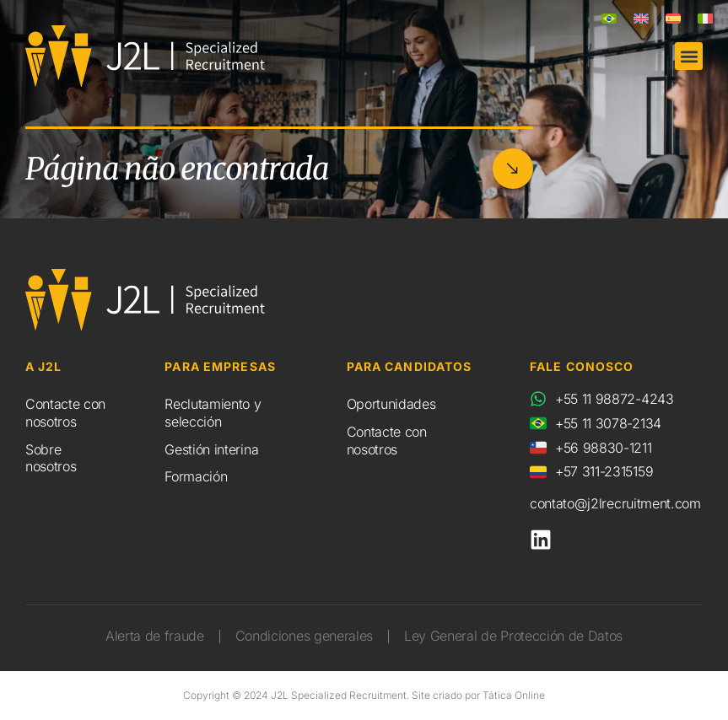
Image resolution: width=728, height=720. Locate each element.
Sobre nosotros (51, 458)
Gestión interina (211, 449)
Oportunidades (391, 404)
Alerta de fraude (155, 636)
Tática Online (514, 695)
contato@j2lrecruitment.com (615, 503)
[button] (689, 56)
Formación (196, 476)
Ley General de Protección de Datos (513, 636)
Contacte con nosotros (65, 413)
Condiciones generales (304, 636)
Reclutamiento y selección (213, 413)
